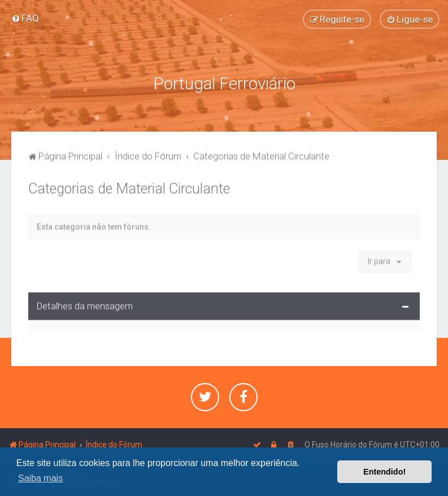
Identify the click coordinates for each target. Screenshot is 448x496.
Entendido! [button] (384, 472)
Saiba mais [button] (40, 478)
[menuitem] (25, 18)
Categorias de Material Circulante (129, 187)
